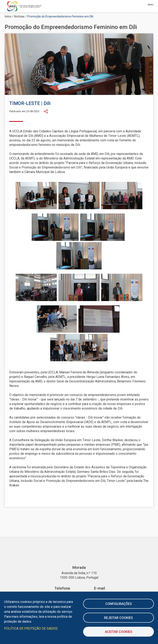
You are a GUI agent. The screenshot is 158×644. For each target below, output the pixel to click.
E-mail (100, 588)
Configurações (119, 604)
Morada (79, 568)
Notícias (19, 16)
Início (8, 16)
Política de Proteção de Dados (31, 628)
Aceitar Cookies (119, 632)
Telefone (62, 588)
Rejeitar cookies (118, 618)
